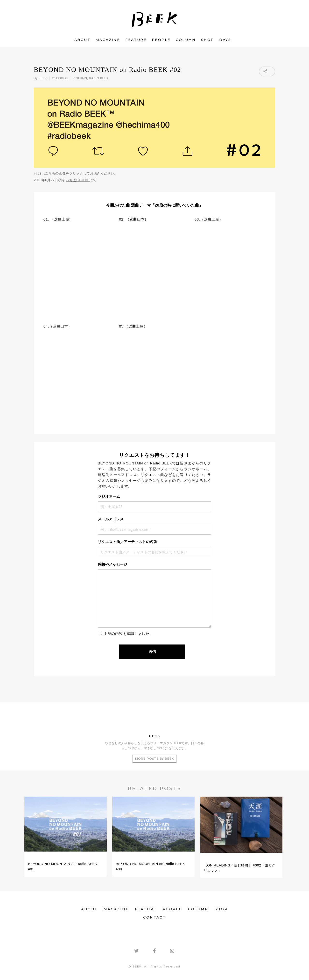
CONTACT (154, 917)
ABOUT (82, 40)
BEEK (43, 78)
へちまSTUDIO (78, 180)
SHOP (208, 40)
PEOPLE (161, 40)
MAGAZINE (108, 40)
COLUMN (186, 40)
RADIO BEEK (99, 78)
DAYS (225, 40)
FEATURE (136, 40)
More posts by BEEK (155, 759)
